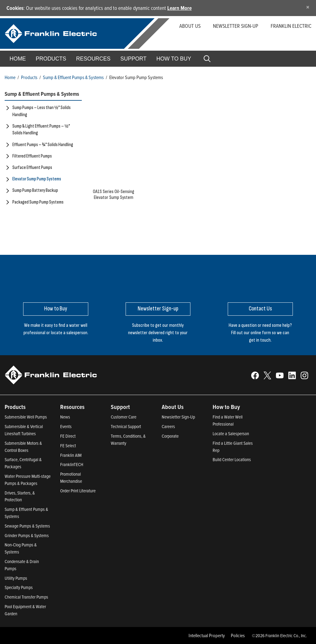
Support (133, 59)
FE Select (68, 446)
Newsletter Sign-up (236, 26)
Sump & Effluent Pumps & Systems (73, 77)
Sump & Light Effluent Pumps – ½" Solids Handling (41, 130)
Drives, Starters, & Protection (20, 496)
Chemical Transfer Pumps (26, 597)
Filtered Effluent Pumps (32, 156)
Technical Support (126, 426)
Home (18, 59)
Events (66, 426)
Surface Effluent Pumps (32, 168)
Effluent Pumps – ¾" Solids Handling (43, 145)
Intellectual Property (207, 635)
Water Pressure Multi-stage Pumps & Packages (28, 480)
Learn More (179, 8)
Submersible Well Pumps (26, 417)
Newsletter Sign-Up (178, 417)
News (65, 417)
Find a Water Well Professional (228, 420)
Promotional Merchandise (71, 478)
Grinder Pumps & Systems (27, 535)
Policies (238, 635)
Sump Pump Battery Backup (35, 190)
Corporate (170, 436)
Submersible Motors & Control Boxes (23, 447)
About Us (190, 26)
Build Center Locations (232, 459)
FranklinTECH (72, 464)
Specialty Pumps (19, 587)
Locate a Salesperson (231, 434)
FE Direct (68, 436)
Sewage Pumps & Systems (27, 526)
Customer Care (124, 417)
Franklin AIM (71, 455)
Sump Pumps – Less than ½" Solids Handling (42, 111)
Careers (168, 426)
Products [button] (51, 59)
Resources (93, 59)
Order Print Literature (78, 491)
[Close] (308, 7)
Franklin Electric (291, 26)
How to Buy (174, 59)
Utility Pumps (16, 578)
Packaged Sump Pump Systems (38, 202)
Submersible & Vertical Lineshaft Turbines (24, 430)
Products (29, 77)
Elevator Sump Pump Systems (37, 179)
